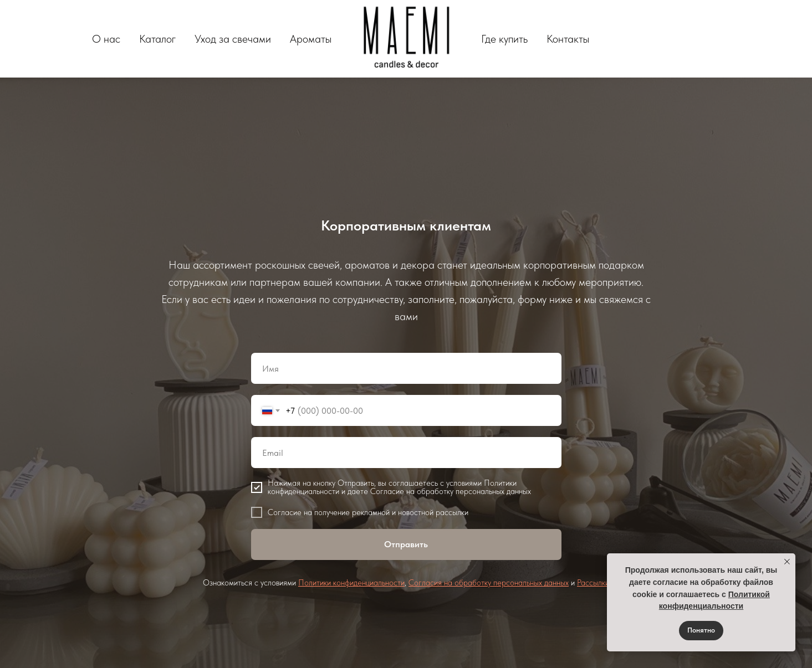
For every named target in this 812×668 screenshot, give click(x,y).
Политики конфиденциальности (351, 583)
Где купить (504, 39)
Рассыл (589, 583)
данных (556, 583)
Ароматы (311, 39)
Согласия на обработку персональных (476, 583)
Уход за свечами (233, 39)
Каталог (157, 39)
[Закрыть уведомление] (787, 562)
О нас (106, 39)
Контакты (568, 39)
